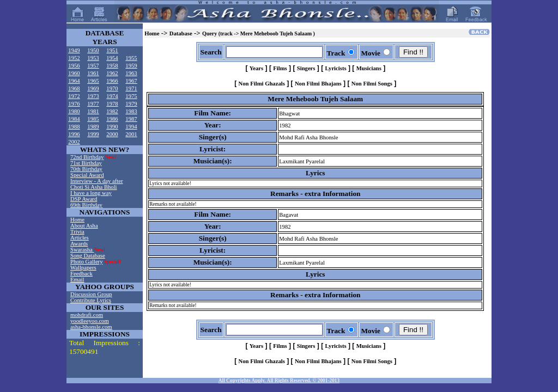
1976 (74, 104)
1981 (93, 111)
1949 (74, 50)
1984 (74, 119)
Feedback (81, 274)
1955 (131, 58)
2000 (112, 134)
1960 (74, 73)
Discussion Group (91, 294)
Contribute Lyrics (91, 300)
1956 (74, 66)
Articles (80, 238)
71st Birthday (86, 163)
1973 (93, 96)
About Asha (84, 226)
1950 (93, 50)
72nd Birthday (87, 157)
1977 (93, 104)
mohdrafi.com (87, 315)
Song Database (88, 256)
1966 (112, 81)
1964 (74, 81)
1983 (131, 111)
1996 (74, 134)
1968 (74, 88)
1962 (112, 73)
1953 (93, 58)
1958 (112, 66)
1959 (131, 66)
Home (77, 220)
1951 (112, 50)
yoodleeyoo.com (90, 321)
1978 (112, 104)
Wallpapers (83, 268)
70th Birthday (86, 169)
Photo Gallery (87, 262)
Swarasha (82, 250)
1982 (112, 111)
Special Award (87, 175)
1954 (112, 58)
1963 (131, 73)
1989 (93, 127)
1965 (93, 81)
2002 (74, 142)
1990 (112, 127)
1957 (93, 66)
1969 (93, 88)
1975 (131, 96)
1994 (131, 127)
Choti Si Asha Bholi (94, 187)
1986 (112, 119)
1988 (74, 127)
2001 (131, 134)
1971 (131, 88)
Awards (79, 244)
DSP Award (84, 199)
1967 (131, 81)
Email (77, 280)
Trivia (77, 232)
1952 (74, 58)
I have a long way (91, 193)
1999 (93, 134)
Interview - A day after (96, 181)
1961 (93, 73)
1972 (74, 96)
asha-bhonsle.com (91, 327)
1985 (93, 119)
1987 (131, 119)
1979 (131, 104)
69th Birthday (86, 205)
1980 (74, 111)
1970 (112, 88)
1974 (112, 96)
